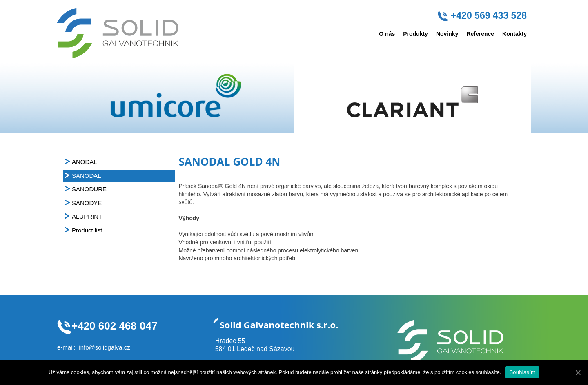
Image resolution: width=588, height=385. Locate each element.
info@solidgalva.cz (104, 347)
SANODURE (89, 189)
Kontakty (514, 34)
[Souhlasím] (578, 372)
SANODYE (87, 203)
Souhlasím (522, 372)
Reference (480, 34)
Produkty (415, 34)
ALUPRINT (87, 216)
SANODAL (87, 176)
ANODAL (85, 162)
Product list (87, 230)
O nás (387, 34)
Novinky (447, 34)
